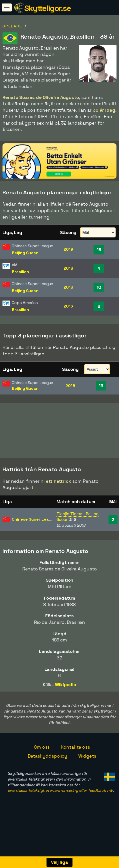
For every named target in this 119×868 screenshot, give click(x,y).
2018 (68, 268)
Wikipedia (66, 702)
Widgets (87, 773)
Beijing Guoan (25, 253)
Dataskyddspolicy (47, 773)
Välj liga (59, 862)
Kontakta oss (75, 764)
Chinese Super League (34, 536)
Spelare (12, 26)
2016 (68, 306)
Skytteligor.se (47, 8)
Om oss (42, 764)
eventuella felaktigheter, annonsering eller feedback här (60, 808)
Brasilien (20, 272)
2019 (68, 249)
